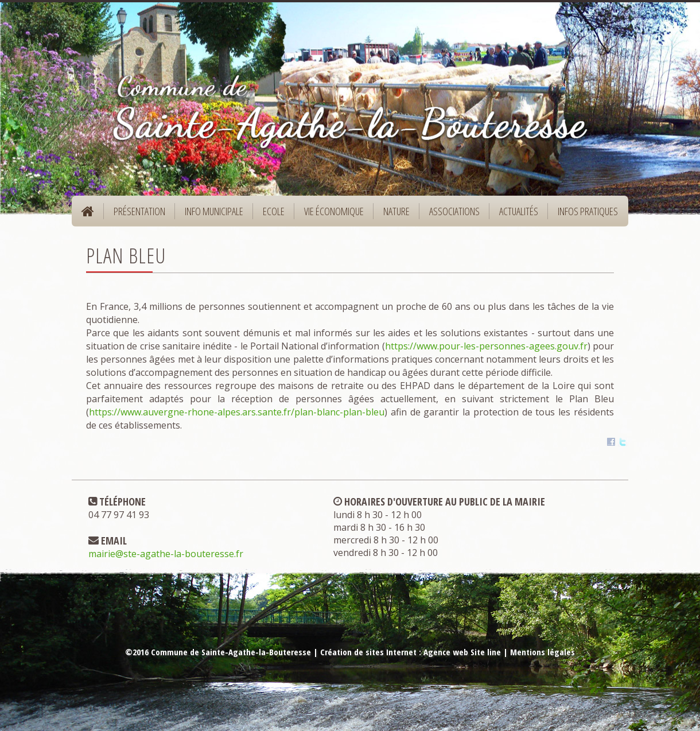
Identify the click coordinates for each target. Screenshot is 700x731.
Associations (454, 211)
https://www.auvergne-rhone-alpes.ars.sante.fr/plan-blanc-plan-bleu (237, 412)
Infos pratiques (584, 215)
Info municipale (210, 215)
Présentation (136, 215)
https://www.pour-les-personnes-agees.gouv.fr (486, 346)
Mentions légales (542, 652)
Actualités (519, 211)
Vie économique (330, 215)
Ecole (270, 215)
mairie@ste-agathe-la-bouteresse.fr (166, 554)
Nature (393, 215)
